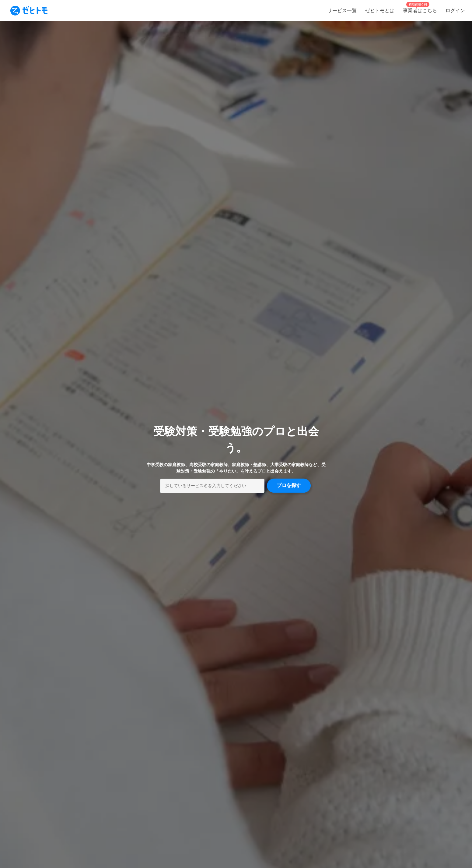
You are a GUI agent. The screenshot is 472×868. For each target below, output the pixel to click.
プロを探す (289, 485)
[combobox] (212, 486)
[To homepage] (29, 11)
